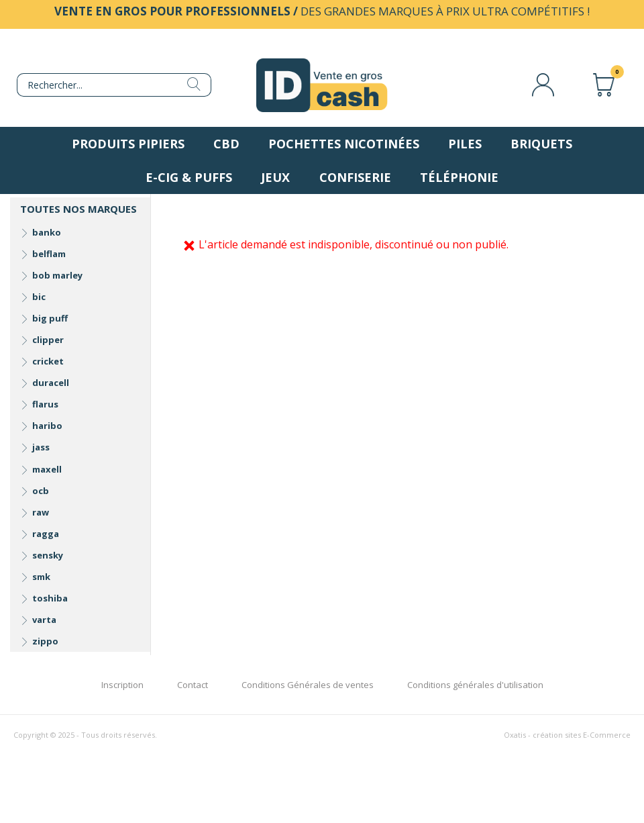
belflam (49, 254)
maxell (47, 469)
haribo (47, 426)
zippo (45, 641)
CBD (226, 144)
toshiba (50, 598)
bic (39, 297)
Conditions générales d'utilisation (475, 685)
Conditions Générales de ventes (308, 685)
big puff (50, 318)
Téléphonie (459, 177)
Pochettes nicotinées (344, 144)
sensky (48, 555)
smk (41, 577)
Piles (465, 144)
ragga (46, 534)
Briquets (541, 144)
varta (44, 620)
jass (41, 447)
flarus (45, 404)
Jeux (275, 177)
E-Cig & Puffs (189, 177)
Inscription (122, 685)
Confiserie (355, 177)
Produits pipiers (128, 144)
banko (47, 232)
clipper (48, 340)
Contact (193, 685)
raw (41, 512)
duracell (51, 383)
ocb (41, 491)
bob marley (57, 275)
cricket (48, 361)
